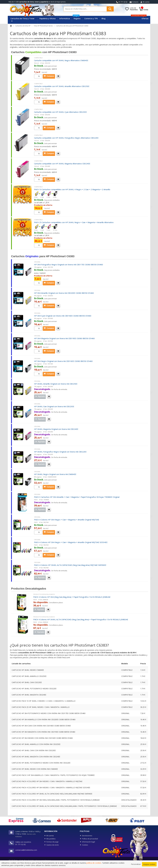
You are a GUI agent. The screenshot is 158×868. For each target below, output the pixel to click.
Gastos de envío (53, 845)
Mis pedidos (51, 839)
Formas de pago (52, 842)
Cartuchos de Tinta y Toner (22, 20)
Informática (65, 18)
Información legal (88, 842)
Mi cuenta (146, 2)
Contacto (134, 2)
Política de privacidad (90, 839)
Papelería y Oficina (48, 18)
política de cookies (94, 867)
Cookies (85, 845)
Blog (104, 18)
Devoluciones (87, 836)
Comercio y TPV (91, 18)
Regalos (77, 18)
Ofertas (145, 18)
